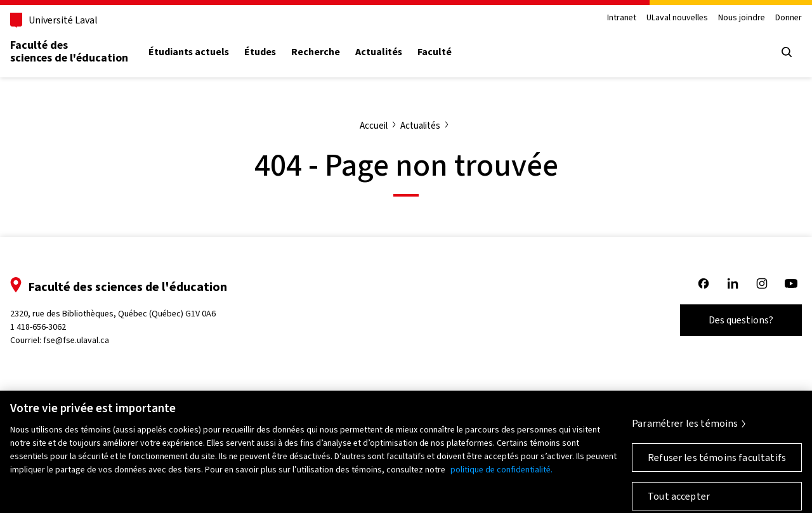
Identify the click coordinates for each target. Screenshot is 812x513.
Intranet (622, 18)
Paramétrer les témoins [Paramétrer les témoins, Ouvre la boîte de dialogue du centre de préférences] (685, 430)
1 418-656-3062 (38, 327)
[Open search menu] (787, 52)
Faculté (435, 52)
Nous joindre (742, 18)
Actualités (379, 52)
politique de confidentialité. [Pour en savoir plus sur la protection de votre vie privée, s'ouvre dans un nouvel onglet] (501, 476)
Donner (789, 18)
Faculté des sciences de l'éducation (69, 51)
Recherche (316, 52)
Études (260, 52)
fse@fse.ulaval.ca (76, 340)
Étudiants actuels (189, 52)
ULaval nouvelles (677, 18)
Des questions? (741, 320)
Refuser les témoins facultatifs (717, 464)
